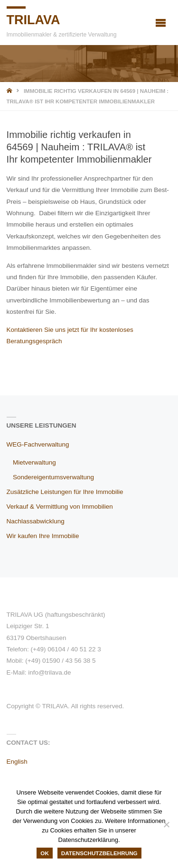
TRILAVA (33, 20)
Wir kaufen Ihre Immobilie (43, 536)
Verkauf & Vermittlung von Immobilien (60, 507)
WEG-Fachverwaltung (38, 444)
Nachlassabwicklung (36, 521)
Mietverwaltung (34, 462)
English (17, 762)
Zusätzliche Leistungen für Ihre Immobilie (65, 492)
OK (45, 853)
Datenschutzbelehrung (99, 853)
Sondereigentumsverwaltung (53, 477)
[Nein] (166, 824)
